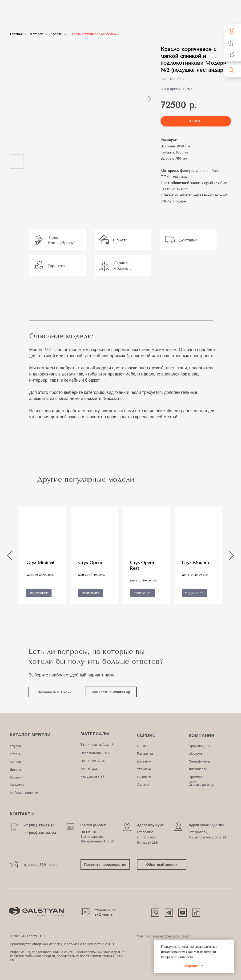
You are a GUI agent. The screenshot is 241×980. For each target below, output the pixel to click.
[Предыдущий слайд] (10, 555)
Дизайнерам (198, 769)
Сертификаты (199, 761)
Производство (199, 746)
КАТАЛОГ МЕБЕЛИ (30, 735)
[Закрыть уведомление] (230, 943)
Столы (15, 754)
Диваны (16, 770)
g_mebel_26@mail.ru (41, 865)
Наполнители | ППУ (95, 753)
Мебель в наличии (24, 793)
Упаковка (144, 769)
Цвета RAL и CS (93, 761)
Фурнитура (89, 769)
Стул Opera (90, 563)
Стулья (15, 746)
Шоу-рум (195, 754)
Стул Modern (195, 563)
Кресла (56, 34)
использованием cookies (179, 952)
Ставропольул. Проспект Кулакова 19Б (147, 837)
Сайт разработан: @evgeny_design (164, 936)
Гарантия (144, 777)
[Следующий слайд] (149, 99)
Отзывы (143, 785)
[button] (231, 31)
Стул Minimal (40, 563)
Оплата (143, 746)
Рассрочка (145, 754)
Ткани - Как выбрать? (97, 745)
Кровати (16, 777)
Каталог (36, 34)
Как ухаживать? (92, 776)
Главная (16, 34)
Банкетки (17, 785)
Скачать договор (201, 785)
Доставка (144, 761)
